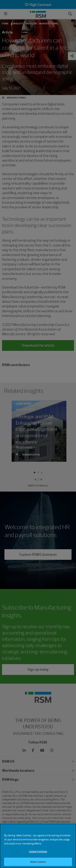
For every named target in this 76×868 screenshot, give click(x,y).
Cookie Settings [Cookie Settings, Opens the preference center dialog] (38, 854)
